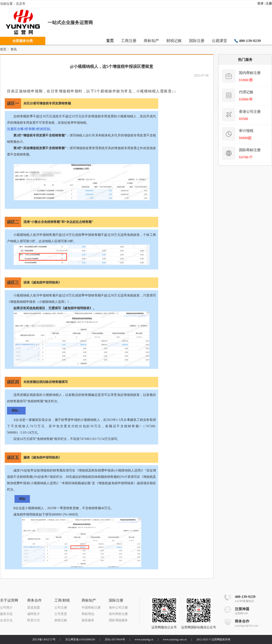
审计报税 (246, 131)
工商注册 (129, 41)
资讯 (14, 49)
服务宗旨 (6, 614)
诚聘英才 (34, 614)
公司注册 (61, 608)
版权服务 (88, 620)
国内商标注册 (250, 73)
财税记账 (174, 41)
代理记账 (246, 92)
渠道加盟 (34, 608)
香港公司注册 (250, 112)
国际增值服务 (118, 620)
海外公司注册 (118, 608)
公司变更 (61, 614)
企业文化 (6, 620)
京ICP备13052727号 (44, 639)
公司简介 (6, 608)
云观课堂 (219, 41)
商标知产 (151, 41)
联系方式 (34, 620)
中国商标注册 (91, 608)
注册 (269, 4)
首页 (3, 49)
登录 (260, 4)
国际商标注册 (250, 150)
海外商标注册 (118, 614)
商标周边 (88, 614)
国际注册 (197, 41)
